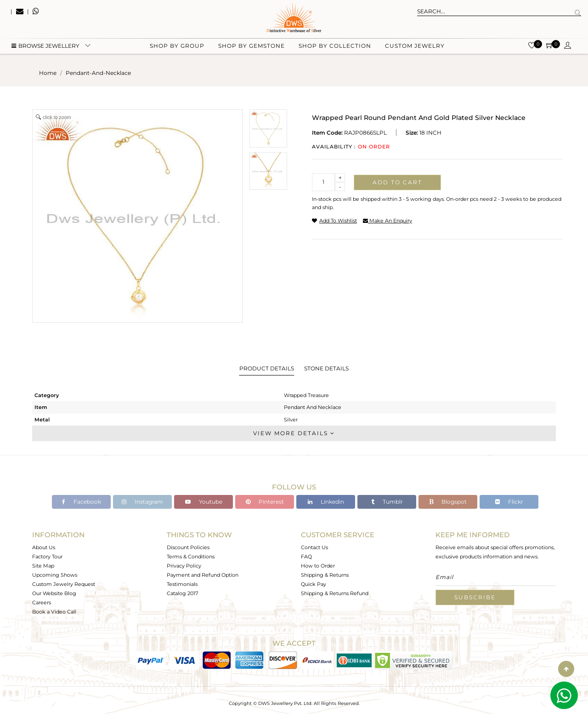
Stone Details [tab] (326, 368)
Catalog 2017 (182, 593)
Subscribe (475, 597)
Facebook (82, 502)
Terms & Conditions (191, 557)
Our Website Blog (54, 593)
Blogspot (448, 502)
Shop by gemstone (252, 46)
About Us (44, 547)
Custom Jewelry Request (64, 584)
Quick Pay (314, 584)
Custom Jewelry (415, 46)
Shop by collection (335, 46)
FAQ (306, 557)
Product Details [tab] (267, 368)
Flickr (509, 502)
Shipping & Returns (325, 575)
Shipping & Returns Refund (335, 593)
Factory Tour (47, 557)
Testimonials (182, 584)
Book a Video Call (54, 612)
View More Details (294, 433)
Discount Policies (188, 547)
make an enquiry (387, 221)
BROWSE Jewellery (45, 46)
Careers (42, 602)
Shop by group (177, 46)
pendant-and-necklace (98, 73)
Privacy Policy (184, 566)
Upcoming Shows (55, 575)
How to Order (318, 566)
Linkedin (326, 502)
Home (48, 73)
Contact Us (314, 547)
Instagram (142, 502)
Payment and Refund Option (203, 575)
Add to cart (397, 182)
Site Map (43, 566)
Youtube (204, 502)
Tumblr (387, 502)
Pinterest (265, 502)
